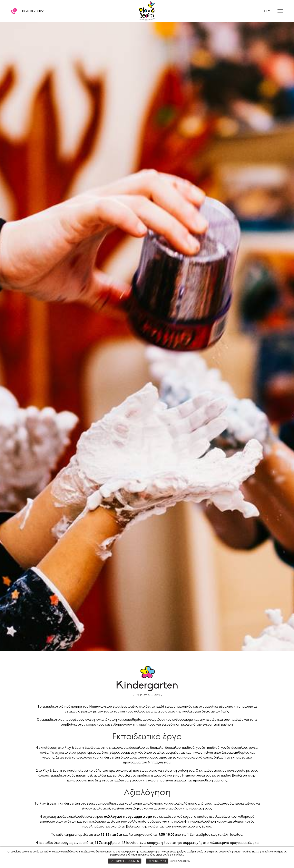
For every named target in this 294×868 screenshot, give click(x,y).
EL (266, 11)
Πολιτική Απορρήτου (179, 861)
